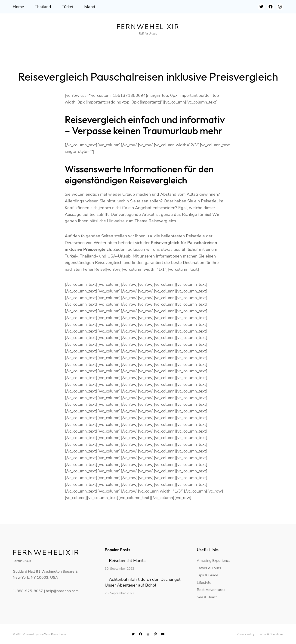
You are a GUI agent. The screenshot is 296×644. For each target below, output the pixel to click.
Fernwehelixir (148, 27)
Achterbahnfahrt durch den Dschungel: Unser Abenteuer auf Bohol (143, 582)
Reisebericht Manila (127, 561)
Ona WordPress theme (52, 634)
